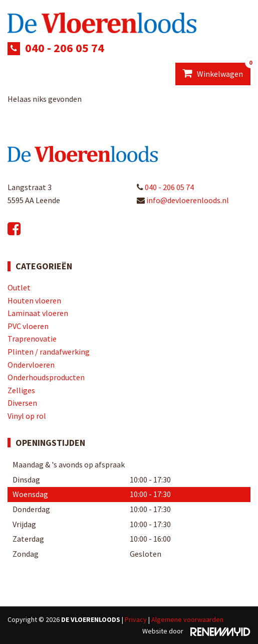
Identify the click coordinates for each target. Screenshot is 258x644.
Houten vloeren (34, 300)
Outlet (19, 287)
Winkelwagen (217, 71)
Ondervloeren (31, 365)
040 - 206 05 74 (65, 48)
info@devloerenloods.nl (183, 200)
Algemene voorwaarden (187, 619)
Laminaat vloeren (38, 313)
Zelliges (21, 390)
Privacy (136, 619)
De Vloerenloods (91, 619)
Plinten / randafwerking (49, 352)
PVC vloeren (28, 326)
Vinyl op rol (27, 416)
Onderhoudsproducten (46, 377)
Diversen (22, 403)
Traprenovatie (32, 339)
